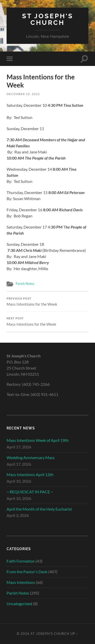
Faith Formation (21, 561)
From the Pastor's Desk (27, 572)
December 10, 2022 (23, 94)
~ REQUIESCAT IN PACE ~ (30, 492)
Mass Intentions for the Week (48, 322)
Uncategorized (19, 604)
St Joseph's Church (48, 19)
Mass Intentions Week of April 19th (38, 440)
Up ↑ (74, 634)
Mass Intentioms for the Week (48, 302)
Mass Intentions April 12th (30, 474)
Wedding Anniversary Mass (31, 457)
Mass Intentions (21, 582)
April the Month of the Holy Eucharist (39, 509)
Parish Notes (25, 284)
